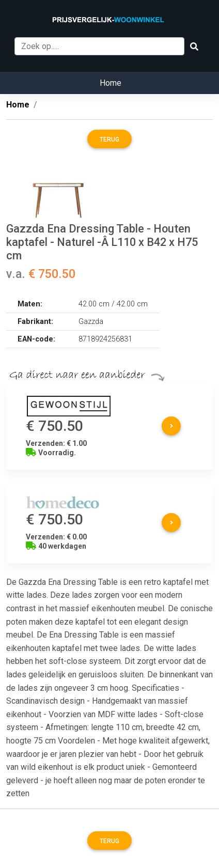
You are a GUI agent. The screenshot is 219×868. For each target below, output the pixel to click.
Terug (109, 139)
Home (111, 83)
